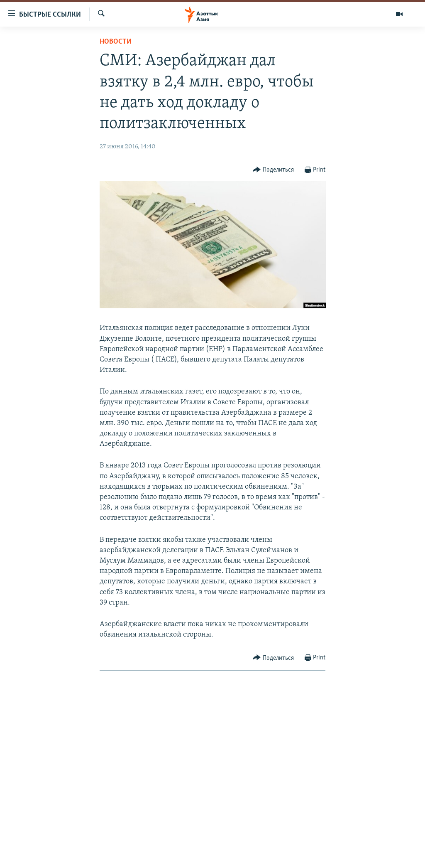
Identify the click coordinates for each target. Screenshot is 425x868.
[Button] (273, 170)
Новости (116, 42)
